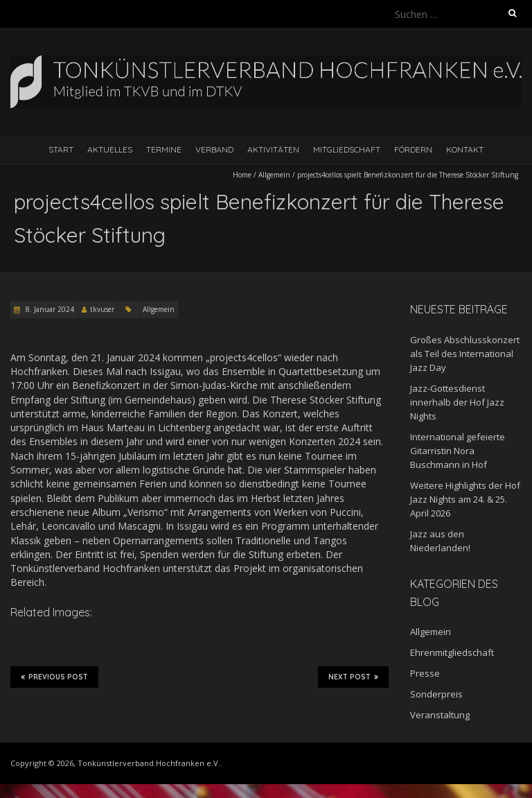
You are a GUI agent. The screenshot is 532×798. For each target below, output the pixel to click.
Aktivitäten (273, 149)
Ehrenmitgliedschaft (452, 652)
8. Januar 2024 (49, 309)
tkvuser (102, 309)
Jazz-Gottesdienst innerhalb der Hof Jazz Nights (457, 402)
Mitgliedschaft (347, 149)
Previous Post (54, 677)
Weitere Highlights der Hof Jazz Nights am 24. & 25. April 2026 (465, 499)
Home (242, 175)
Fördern (413, 149)
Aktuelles (110, 149)
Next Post (353, 677)
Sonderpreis (436, 694)
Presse (425, 673)
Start (61, 149)
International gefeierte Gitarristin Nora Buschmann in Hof (458, 451)
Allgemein (274, 175)
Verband (214, 149)
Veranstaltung (440, 715)
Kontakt (465, 149)
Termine (164, 149)
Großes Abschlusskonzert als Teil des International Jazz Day (465, 354)
